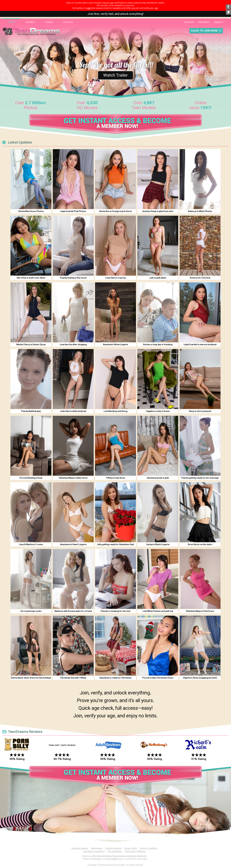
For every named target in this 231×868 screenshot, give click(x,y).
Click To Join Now (204, 31)
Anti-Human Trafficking (135, 851)
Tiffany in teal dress (115, 478)
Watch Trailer (116, 75)
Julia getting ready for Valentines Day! (115, 544)
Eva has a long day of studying (158, 344)
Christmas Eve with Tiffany (73, 678)
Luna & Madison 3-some (31, 544)
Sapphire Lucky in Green (158, 411)
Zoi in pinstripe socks (31, 611)
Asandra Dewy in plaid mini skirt (158, 211)
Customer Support (80, 848)
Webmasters (97, 848)
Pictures (68, 22)
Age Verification (115, 851)
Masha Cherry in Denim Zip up (31, 344)
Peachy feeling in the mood (73, 278)
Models (30, 22)
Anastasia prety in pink (158, 478)
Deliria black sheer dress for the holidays (31, 678)
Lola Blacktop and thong (116, 411)
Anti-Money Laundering (94, 851)
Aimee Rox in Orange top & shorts (115, 211)
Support (218, 22)
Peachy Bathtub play (31, 411)
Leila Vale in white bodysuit (73, 411)
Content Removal (113, 848)
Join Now (189, 22)
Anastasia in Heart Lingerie (73, 544)
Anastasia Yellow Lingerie (115, 344)
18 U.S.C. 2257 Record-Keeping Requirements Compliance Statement (114, 856)
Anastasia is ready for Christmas (115, 678)
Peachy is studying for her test (115, 611)
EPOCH (98, 859)
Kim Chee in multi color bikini (31, 278)
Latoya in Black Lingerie (158, 544)
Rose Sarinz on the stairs (200, 544)
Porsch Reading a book (31, 478)
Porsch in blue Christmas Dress (158, 678)
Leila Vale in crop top (115, 278)
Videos (49, 22)
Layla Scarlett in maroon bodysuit (200, 344)
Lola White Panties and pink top (158, 611)
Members (204, 22)
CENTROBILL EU (114, 859)
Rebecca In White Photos (200, 211)
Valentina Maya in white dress (73, 478)
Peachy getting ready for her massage (200, 478)
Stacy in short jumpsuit (200, 411)
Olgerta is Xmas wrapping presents (200, 678)
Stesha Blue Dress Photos (31, 211)
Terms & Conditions (148, 848)
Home (11, 22)
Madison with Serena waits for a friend (73, 611)
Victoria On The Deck (200, 278)
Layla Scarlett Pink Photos (73, 211)
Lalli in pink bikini (158, 278)
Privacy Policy (130, 848)
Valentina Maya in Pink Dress (200, 611)
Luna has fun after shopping (73, 344)
